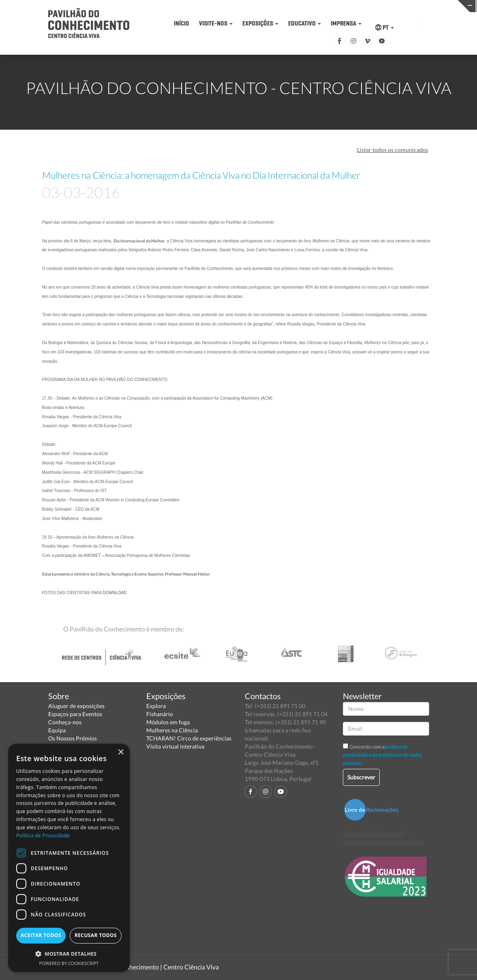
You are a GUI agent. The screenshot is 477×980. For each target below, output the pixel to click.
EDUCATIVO (305, 23)
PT (385, 27)
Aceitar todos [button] (41, 935)
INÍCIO (182, 23)
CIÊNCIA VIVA (337, 5)
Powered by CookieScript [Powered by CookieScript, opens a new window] (69, 963)
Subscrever (361, 777)
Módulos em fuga (168, 722)
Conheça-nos (65, 722)
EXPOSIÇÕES (260, 23)
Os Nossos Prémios (73, 738)
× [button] (121, 752)
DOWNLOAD (115, 593)
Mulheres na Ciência (172, 730)
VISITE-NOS (216, 23)
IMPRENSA (346, 23)
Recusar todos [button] (96, 935)
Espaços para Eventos (75, 714)
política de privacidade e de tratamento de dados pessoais (382, 755)
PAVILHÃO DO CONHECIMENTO (234, 6)
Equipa (57, 730)
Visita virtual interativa (175, 746)
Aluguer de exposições (76, 706)
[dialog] (69, 858)
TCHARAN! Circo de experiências (189, 738)
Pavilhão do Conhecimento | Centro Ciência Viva (151, 967)
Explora (156, 706)
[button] (69, 953)
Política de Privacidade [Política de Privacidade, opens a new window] (43, 836)
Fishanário (160, 714)
